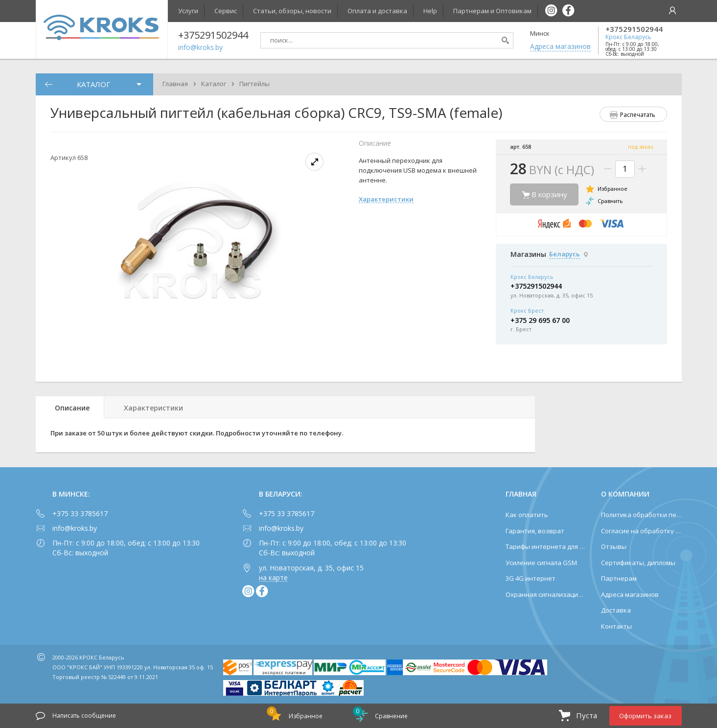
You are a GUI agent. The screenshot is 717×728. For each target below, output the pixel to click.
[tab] (70, 407)
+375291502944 (634, 29)
